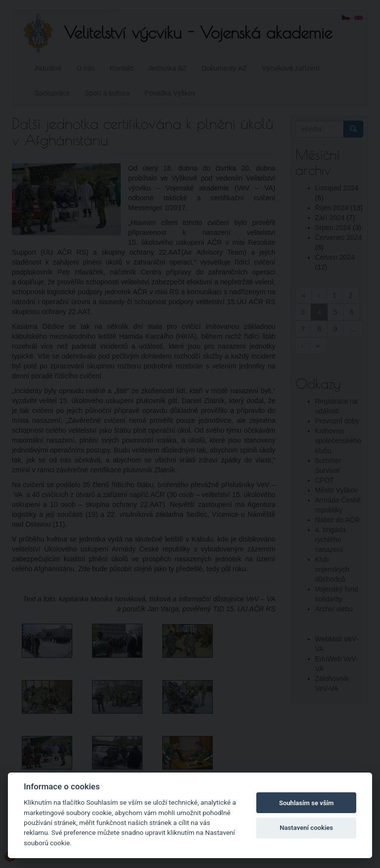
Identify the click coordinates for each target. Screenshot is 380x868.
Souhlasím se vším (307, 803)
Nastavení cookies (306, 828)
